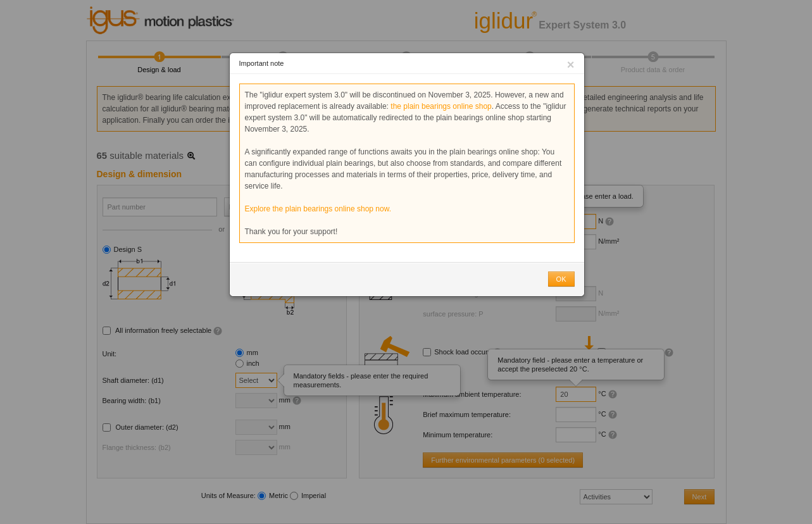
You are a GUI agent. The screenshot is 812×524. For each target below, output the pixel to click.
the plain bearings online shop (441, 106)
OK (561, 279)
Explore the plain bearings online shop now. (318, 209)
